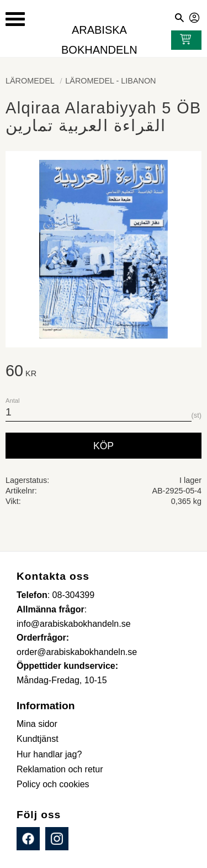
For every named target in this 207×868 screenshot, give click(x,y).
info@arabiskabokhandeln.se (74, 624)
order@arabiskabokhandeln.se (77, 652)
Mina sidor (195, 16)
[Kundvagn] (183, 40)
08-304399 (74, 595)
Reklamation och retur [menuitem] (60, 769)
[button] (15, 19)
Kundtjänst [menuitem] (38, 739)
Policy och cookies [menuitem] (53, 784)
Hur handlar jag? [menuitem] (49, 754)
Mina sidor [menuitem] (37, 724)
